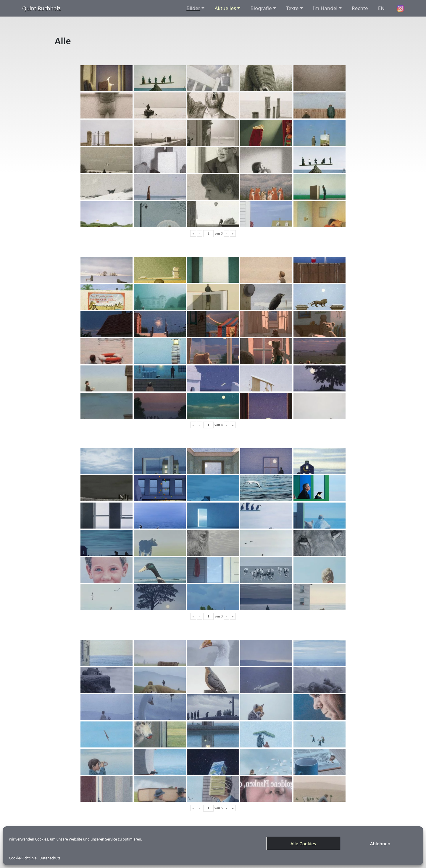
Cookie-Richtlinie (23, 858)
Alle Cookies (303, 843)
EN (381, 8)
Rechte (360, 8)
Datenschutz (50, 858)
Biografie (261, 8)
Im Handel (325, 8)
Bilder (193, 8)
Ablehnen (380, 843)
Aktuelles (225, 8)
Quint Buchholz (41, 8)
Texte (292, 8)
